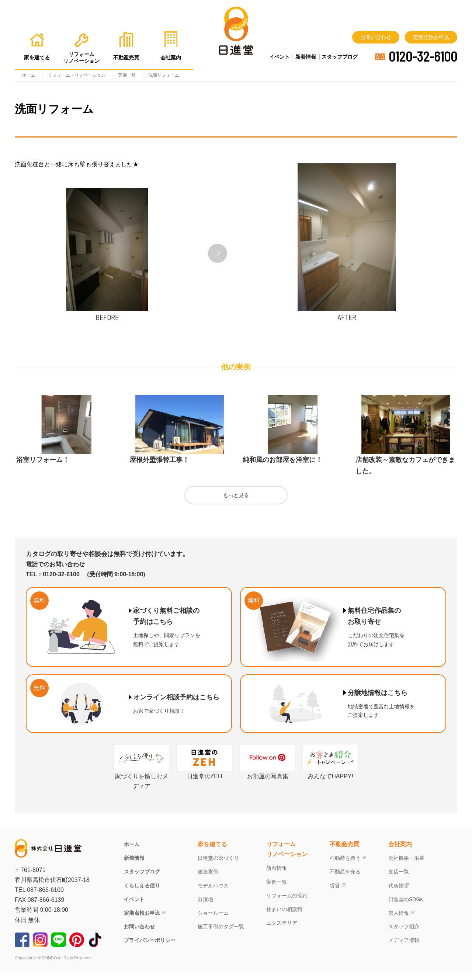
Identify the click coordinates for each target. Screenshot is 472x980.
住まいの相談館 (284, 917)
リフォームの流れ (287, 903)
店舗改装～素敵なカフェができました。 (405, 473)
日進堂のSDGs (405, 907)
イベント (280, 57)
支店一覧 (399, 879)
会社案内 (400, 852)
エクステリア (282, 930)
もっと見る (236, 503)
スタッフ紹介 (404, 934)
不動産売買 (344, 852)
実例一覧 (277, 889)
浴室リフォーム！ (43, 467)
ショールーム (213, 920)
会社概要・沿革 (406, 865)
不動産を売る (345, 879)
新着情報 (306, 57)
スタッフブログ (340, 57)
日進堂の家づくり (218, 865)
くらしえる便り (142, 893)
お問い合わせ (376, 37)
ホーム (132, 852)
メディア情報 (404, 948)
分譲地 (205, 907)
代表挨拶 (399, 893)
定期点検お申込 (431, 37)
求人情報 (399, 920)
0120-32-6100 (423, 56)
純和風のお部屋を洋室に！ (282, 467)
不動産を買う (345, 865)
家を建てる (212, 852)
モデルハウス (213, 893)
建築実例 (208, 879)
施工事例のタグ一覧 (221, 934)
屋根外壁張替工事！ (159, 467)
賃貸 (335, 893)
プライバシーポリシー (150, 948)
